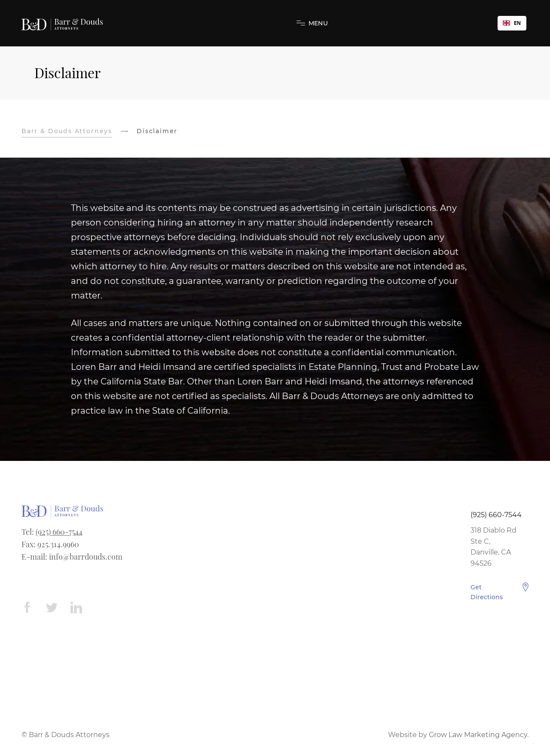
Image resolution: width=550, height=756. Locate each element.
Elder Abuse (160, 545)
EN (512, 23)
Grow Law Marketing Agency (478, 737)
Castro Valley (275, 644)
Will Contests (163, 578)
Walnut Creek (277, 534)
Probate (153, 611)
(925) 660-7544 (59, 535)
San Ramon (273, 622)
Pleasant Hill (275, 545)
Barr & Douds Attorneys (67, 131)
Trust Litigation (166, 534)
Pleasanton (273, 578)
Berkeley (269, 600)
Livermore (271, 556)
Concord (268, 655)
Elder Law (156, 600)
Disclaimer (375, 545)
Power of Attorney (171, 622)
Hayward (269, 611)
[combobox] (512, 23)
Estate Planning (167, 556)
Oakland (268, 567)
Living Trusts (161, 633)
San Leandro (275, 666)
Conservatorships (170, 589)
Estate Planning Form (394, 534)
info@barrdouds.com (86, 559)
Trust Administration (175, 567)
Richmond (272, 589)
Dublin (265, 633)
